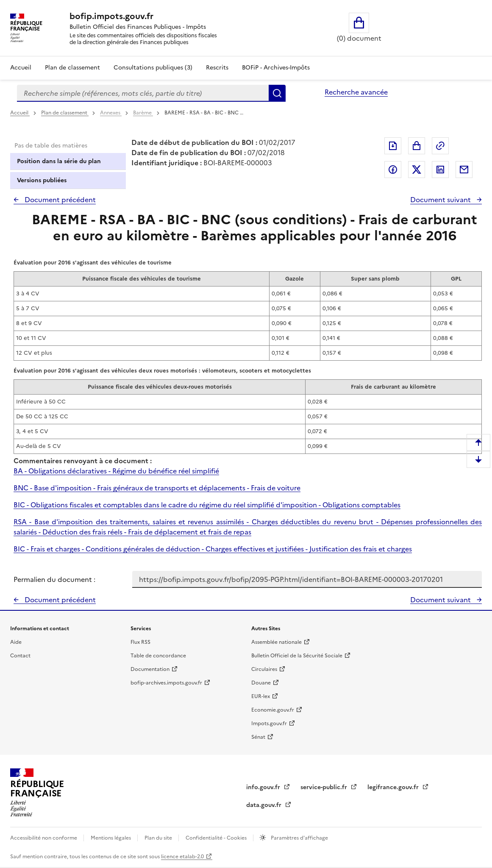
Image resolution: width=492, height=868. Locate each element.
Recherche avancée (356, 92)
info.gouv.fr (264, 787)
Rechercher (277, 93)
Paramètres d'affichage (299, 838)
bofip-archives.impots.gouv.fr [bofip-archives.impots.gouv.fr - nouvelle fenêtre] (166, 683)
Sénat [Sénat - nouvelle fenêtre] (258, 737)
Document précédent (59, 200)
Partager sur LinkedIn (440, 170)
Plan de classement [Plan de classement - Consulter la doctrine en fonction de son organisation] (72, 68)
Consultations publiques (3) (153, 68)
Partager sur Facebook (393, 170)
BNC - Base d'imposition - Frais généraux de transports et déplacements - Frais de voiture (157, 488)
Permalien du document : (54, 579)
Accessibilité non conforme (44, 838)
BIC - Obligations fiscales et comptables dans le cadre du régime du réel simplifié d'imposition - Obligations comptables (207, 505)
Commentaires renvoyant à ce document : (83, 461)
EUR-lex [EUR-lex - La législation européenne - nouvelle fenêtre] (261, 696)
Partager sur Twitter (417, 170)
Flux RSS (140, 642)
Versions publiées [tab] (42, 180)
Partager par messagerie (464, 170)
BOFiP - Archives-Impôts (276, 68)
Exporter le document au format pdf (393, 146)
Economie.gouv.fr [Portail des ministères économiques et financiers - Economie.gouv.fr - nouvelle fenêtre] (273, 710)
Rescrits (217, 68)
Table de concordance (158, 656)
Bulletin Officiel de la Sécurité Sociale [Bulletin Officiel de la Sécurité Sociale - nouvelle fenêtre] (297, 656)
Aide (16, 642)
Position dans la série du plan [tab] (59, 161)
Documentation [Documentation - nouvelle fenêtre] (150, 669)
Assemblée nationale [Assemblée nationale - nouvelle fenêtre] (277, 642)
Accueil (21, 68)
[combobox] (143, 93)
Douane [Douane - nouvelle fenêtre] (261, 683)
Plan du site (159, 838)
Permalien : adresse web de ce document (440, 146)
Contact (20, 656)
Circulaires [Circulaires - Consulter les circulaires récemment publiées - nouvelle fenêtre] (264, 669)
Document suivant (441, 200)
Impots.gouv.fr (269, 723)
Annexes (111, 113)
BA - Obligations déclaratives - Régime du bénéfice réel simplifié (116, 471)
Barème (143, 113)
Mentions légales (111, 838)
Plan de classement (65, 113)
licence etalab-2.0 (182, 857)
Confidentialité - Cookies (217, 838)
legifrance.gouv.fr (394, 787)
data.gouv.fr (265, 805)
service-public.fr (325, 787)
